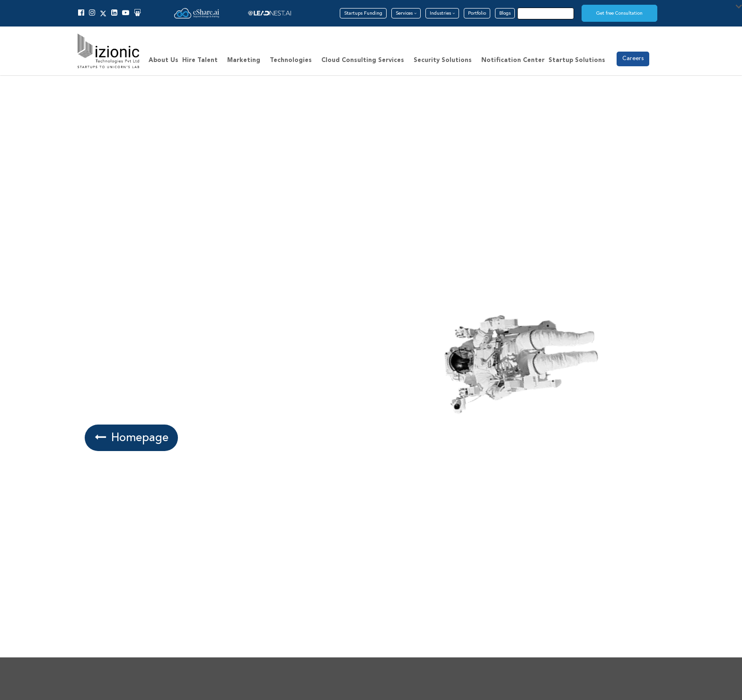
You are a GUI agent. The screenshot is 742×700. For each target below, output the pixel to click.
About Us (163, 60)
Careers (633, 58)
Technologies (291, 60)
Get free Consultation (619, 13)
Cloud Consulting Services (363, 60)
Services (406, 13)
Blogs (505, 13)
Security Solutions (443, 60)
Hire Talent (200, 60)
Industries (442, 13)
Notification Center (513, 60)
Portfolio (477, 13)
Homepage (131, 438)
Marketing (244, 60)
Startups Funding (363, 13)
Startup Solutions (577, 60)
